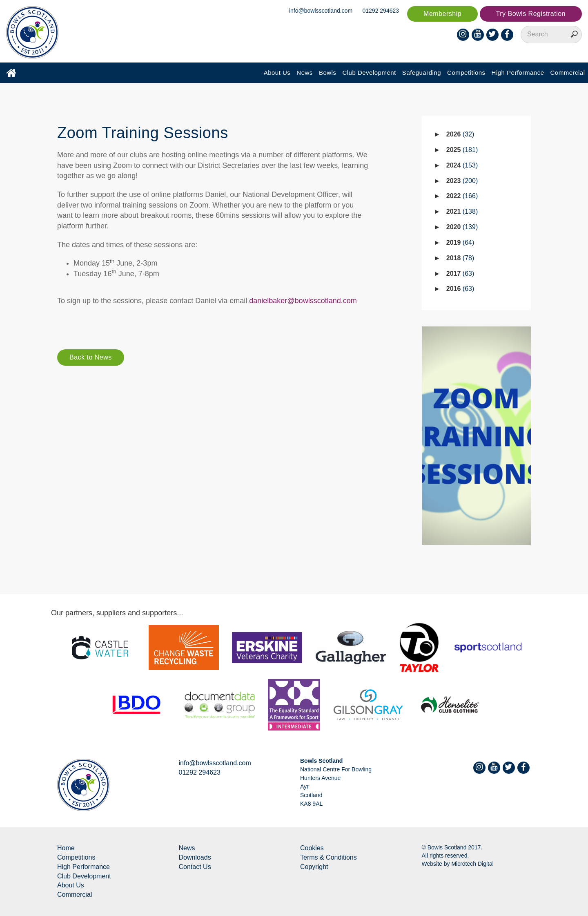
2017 (460, 274)
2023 (462, 181)
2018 (460, 258)
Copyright (314, 867)
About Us (277, 73)
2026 (460, 134)
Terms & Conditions (329, 857)
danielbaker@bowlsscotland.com (303, 301)
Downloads (195, 857)
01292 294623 (381, 11)
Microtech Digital (472, 864)
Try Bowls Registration (531, 14)
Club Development (369, 73)
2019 (460, 242)
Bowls (328, 73)
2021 (462, 211)
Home (66, 848)
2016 (460, 289)
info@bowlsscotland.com (321, 11)
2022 (462, 196)
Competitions (466, 73)
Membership (442, 14)
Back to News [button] (91, 357)
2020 (462, 227)
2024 (462, 165)
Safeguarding (422, 73)
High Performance (518, 73)
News (305, 73)
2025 (462, 150)
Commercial (567, 73)
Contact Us (195, 867)
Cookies (312, 848)
